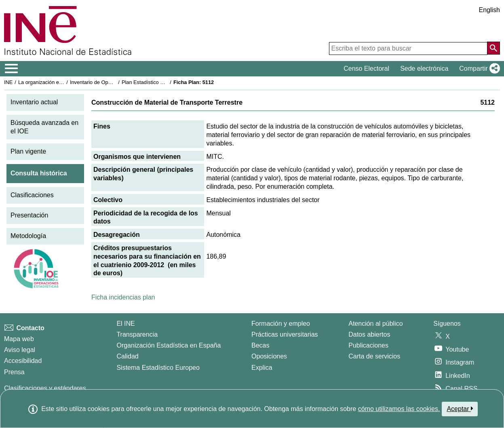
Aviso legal (20, 350)
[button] (478, 69)
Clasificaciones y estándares (45, 388)
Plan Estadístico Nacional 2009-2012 (164, 82)
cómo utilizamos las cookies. (399, 409)
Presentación (29, 215)
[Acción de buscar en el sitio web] (493, 48)
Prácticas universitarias (285, 334)
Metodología (28, 236)
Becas (260, 345)
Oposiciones (269, 356)
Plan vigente (28, 151)
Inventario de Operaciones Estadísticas (115, 82)
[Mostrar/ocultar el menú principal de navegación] (12, 69)
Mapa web (19, 339)
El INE (125, 324)
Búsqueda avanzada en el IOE (44, 127)
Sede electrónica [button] (424, 69)
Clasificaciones (32, 195)
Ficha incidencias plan (123, 297)
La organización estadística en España (63, 82)
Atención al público (375, 324)
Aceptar (460, 409)
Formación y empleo (281, 324)
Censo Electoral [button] (366, 69)
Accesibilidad (23, 361)
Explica (262, 368)
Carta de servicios (374, 356)
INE (8, 82)
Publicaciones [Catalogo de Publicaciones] (368, 345)
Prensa (14, 372)
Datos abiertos (369, 334)
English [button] (489, 10)
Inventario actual (34, 102)
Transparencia (137, 334)
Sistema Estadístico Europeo (158, 368)
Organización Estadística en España (169, 345)
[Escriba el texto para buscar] (408, 48)
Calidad (127, 356)
